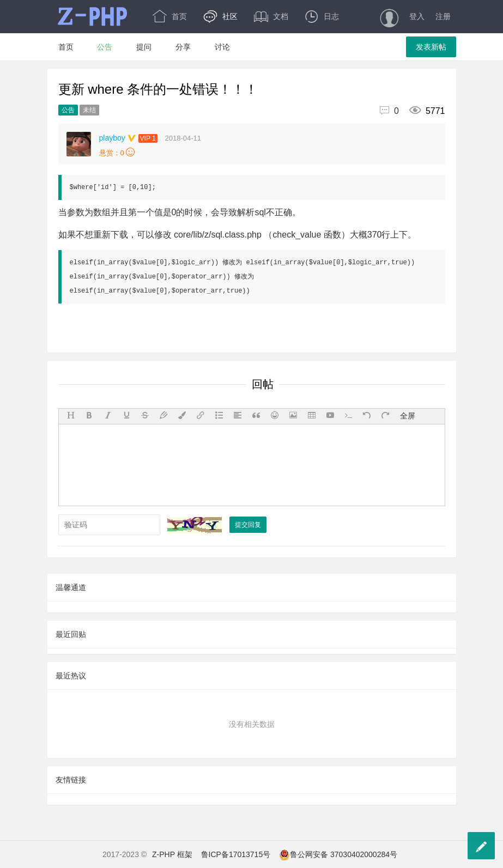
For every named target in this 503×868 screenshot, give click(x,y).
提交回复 (248, 525)
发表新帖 (431, 47)
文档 (271, 16)
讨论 (222, 47)
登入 (417, 16)
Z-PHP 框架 (172, 854)
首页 (170, 16)
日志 (322, 16)
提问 (144, 47)
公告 (105, 47)
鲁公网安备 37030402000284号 (338, 854)
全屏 (408, 416)
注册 (443, 16)
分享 (183, 47)
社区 (220, 16)
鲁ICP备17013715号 (236, 854)
